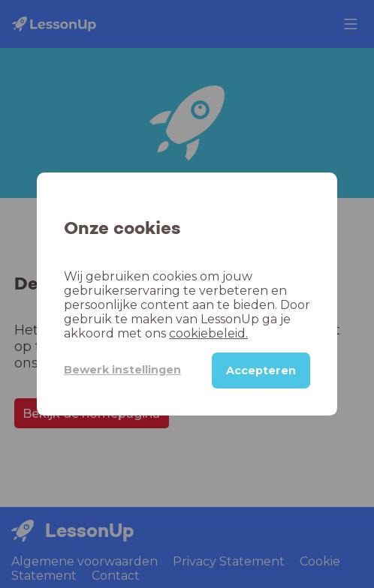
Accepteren (261, 370)
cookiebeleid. (208, 333)
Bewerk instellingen (122, 370)
